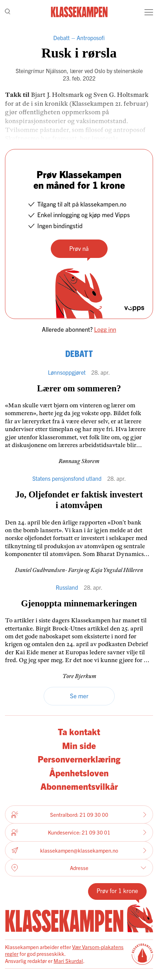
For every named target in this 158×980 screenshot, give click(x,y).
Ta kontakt (79, 731)
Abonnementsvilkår (79, 786)
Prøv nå (79, 248)
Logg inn (105, 329)
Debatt (61, 38)
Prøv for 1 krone (117, 890)
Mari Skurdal (68, 961)
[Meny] (149, 12)
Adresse (79, 868)
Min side (79, 745)
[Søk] (8, 12)
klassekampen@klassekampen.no (79, 850)
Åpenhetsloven (79, 772)
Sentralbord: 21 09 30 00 (79, 815)
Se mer (79, 696)
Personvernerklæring (79, 759)
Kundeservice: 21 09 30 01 (79, 832)
